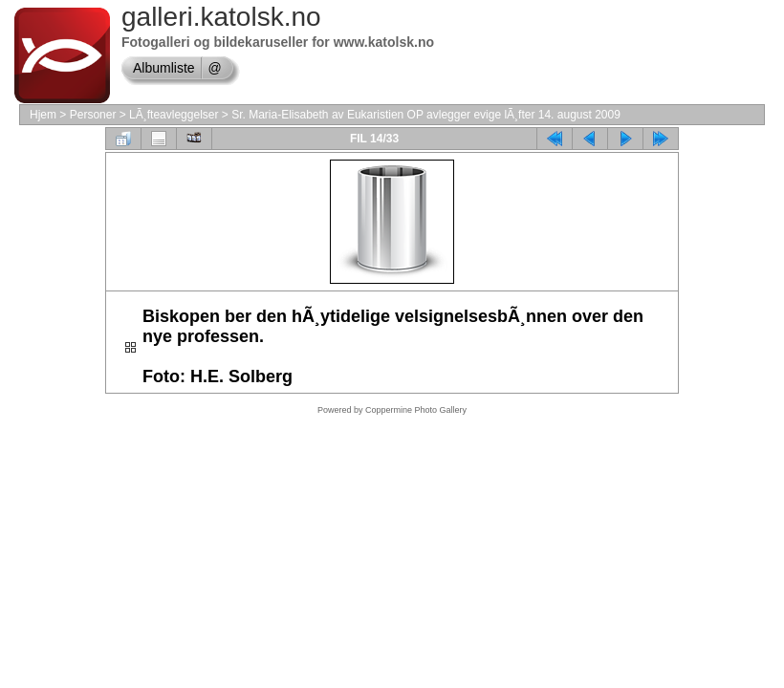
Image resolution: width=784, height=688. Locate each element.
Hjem (43, 115)
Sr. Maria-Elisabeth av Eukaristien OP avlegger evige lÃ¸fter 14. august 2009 (426, 115)
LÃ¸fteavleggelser (174, 115)
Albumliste (164, 68)
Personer (93, 115)
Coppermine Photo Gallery (416, 410)
